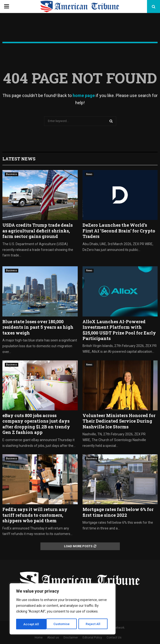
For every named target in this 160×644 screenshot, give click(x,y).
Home (39, 638)
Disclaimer (71, 638)
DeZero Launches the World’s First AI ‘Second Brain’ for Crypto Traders (119, 231)
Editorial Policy (92, 638)
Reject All (63, 624)
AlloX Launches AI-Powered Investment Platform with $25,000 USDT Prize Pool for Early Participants (119, 330)
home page (84, 95)
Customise (32, 624)
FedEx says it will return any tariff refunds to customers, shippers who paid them (35, 515)
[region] (63, 609)
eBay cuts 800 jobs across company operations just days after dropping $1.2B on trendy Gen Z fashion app (36, 424)
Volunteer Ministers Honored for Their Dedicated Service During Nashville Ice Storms (119, 421)
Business (12, 174)
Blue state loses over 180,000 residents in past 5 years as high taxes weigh (38, 327)
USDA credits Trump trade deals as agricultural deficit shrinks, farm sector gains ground (38, 231)
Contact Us (114, 638)
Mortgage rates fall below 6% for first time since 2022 (118, 512)
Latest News (19, 159)
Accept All (94, 624)
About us (53, 638)
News (89, 174)
